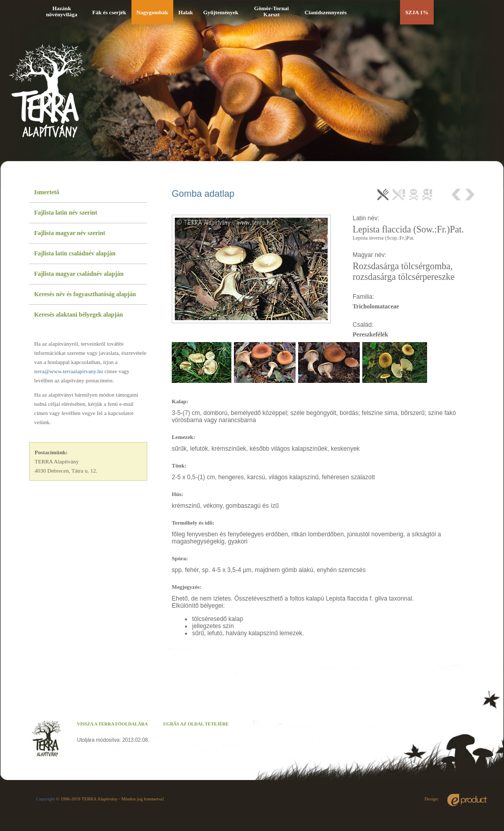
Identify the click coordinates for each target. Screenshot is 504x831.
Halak (186, 12)
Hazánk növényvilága (62, 11)
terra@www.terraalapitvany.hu (69, 371)
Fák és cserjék (109, 12)
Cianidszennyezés (326, 12)
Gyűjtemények (221, 12)
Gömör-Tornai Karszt (272, 11)
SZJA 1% (417, 12)
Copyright (46, 799)
